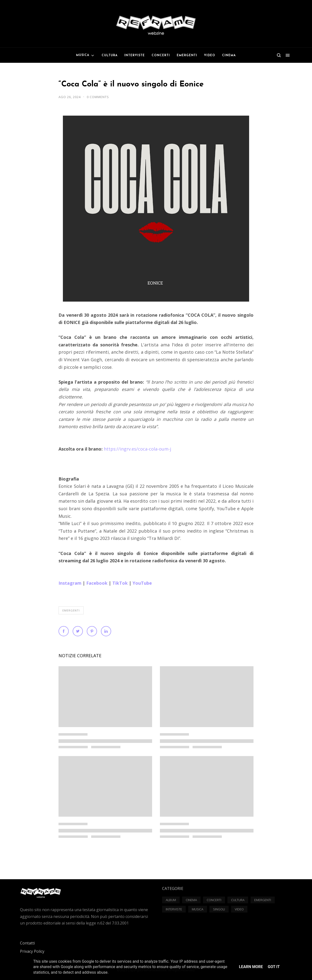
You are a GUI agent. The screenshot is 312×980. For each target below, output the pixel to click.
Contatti (27, 943)
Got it (274, 967)
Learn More (251, 967)
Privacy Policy (32, 951)
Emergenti (71, 610)
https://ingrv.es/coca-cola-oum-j (137, 449)
